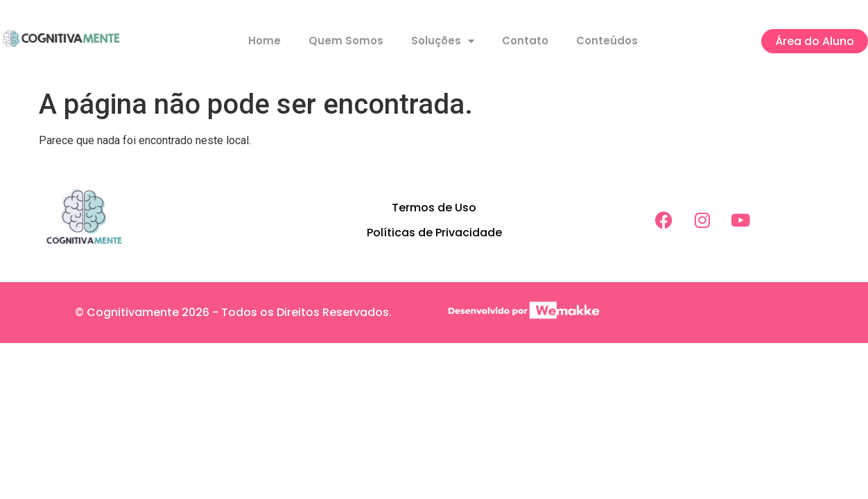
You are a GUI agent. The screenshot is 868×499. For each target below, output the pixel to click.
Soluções (443, 41)
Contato (525, 41)
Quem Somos (346, 41)
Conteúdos (607, 41)
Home (264, 41)
